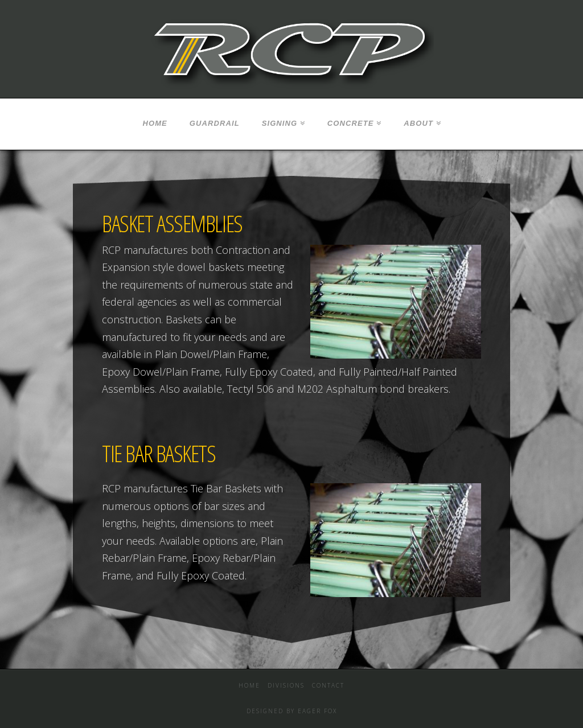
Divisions (286, 685)
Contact (328, 685)
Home (249, 685)
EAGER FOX (317, 711)
